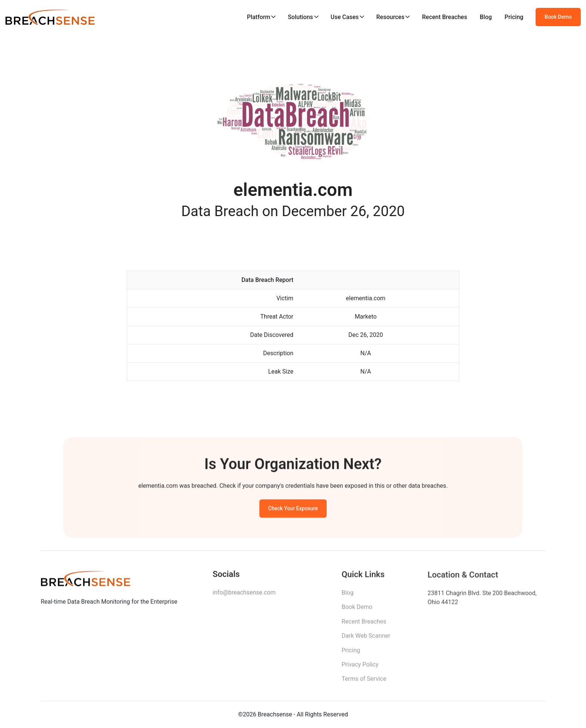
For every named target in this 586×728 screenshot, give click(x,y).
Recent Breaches (445, 17)
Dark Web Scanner (366, 638)
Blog (486, 17)
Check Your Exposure (293, 509)
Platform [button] (259, 17)
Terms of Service (364, 681)
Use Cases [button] (344, 17)
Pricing (514, 17)
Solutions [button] (300, 17)
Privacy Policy (360, 666)
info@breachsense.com (244, 594)
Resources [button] (391, 17)
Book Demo (558, 17)
